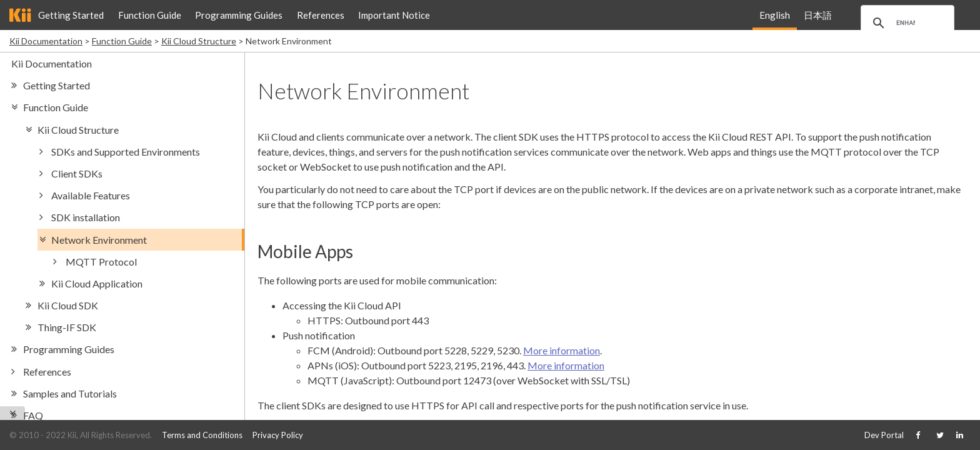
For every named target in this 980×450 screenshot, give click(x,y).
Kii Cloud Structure (199, 41)
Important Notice (394, 15)
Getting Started (71, 15)
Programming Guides (239, 15)
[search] (906, 23)
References (321, 15)
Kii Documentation (46, 41)
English (775, 15)
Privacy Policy (278, 435)
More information (562, 350)
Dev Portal (884, 435)
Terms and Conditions (202, 435)
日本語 (818, 15)
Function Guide (150, 15)
